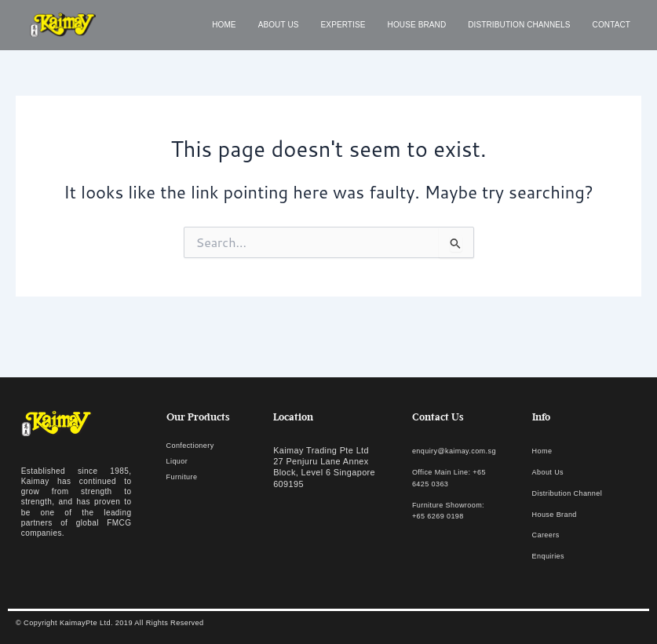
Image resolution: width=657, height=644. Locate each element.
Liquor (179, 463)
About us (279, 25)
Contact (611, 25)
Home (224, 25)
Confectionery (195, 448)
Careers (548, 536)
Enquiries (551, 556)
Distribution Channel (574, 494)
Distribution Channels (519, 25)
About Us (551, 474)
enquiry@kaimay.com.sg (462, 453)
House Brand (417, 25)
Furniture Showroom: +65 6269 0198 (444, 516)
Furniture (185, 478)
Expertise (343, 25)
